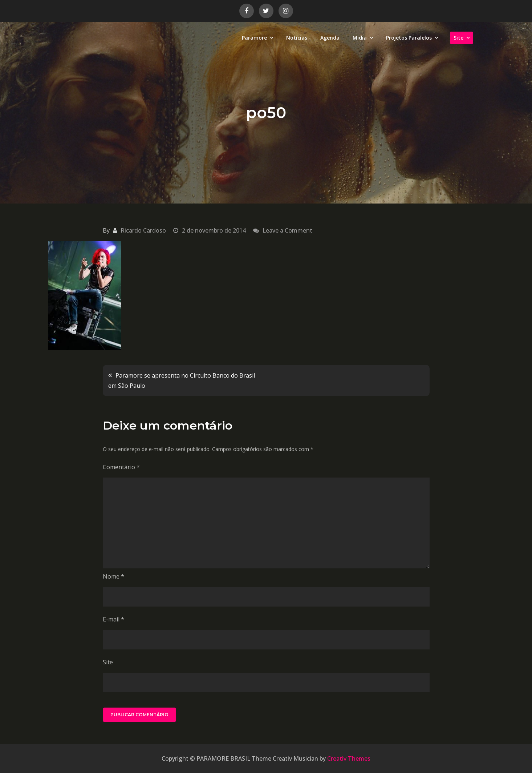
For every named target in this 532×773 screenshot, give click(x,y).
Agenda (330, 38)
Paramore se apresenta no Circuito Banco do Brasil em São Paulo (182, 381)
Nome (113, 576)
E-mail (113, 619)
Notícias (297, 38)
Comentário (121, 467)
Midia (360, 38)
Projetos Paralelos (409, 38)
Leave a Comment (287, 230)
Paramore (254, 38)
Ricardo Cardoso (143, 230)
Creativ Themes (349, 758)
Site (458, 38)
